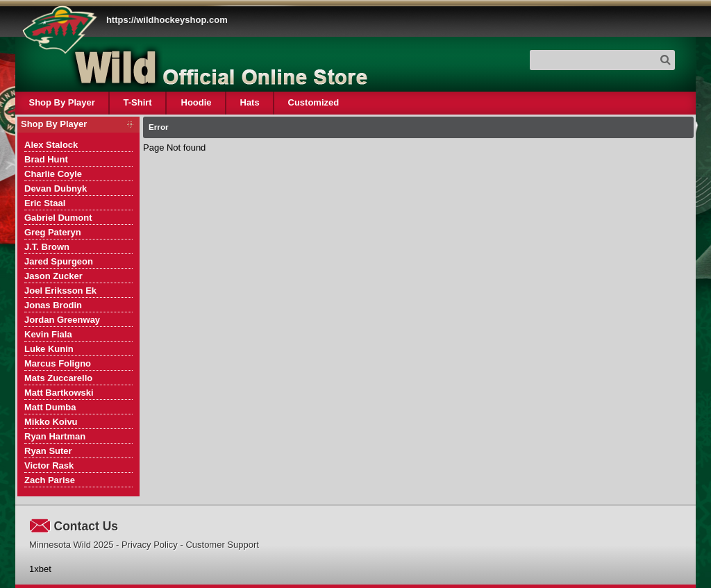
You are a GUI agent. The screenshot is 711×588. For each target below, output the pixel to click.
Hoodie (196, 102)
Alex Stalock (51, 145)
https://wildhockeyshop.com (167, 20)
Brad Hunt (46, 159)
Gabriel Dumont (58, 218)
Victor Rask (49, 465)
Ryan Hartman (55, 436)
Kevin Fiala (48, 334)
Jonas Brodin (53, 305)
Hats (249, 102)
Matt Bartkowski (59, 393)
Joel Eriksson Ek (60, 291)
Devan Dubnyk (56, 188)
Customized (313, 102)
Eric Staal (45, 203)
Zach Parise (50, 480)
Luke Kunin (49, 349)
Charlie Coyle (53, 174)
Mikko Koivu (51, 422)
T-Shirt (138, 102)
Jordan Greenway (62, 320)
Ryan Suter (48, 451)
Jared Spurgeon (59, 261)
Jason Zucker (53, 276)
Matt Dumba (50, 407)
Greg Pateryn (53, 232)
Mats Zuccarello (58, 378)
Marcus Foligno (58, 363)
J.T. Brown (47, 247)
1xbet (40, 569)
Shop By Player (62, 102)
